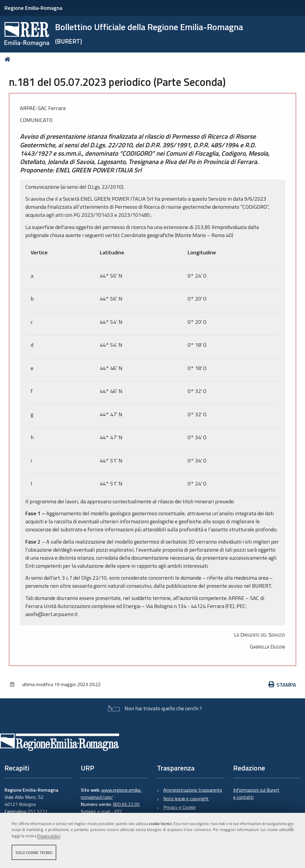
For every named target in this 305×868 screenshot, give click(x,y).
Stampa (282, 685)
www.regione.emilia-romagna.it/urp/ (111, 793)
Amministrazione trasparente (193, 790)
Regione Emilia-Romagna (33, 8)
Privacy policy (49, 836)
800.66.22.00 (126, 804)
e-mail (104, 811)
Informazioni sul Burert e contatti (256, 793)
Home (8, 59)
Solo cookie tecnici (34, 852)
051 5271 (38, 811)
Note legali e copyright (186, 799)
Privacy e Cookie (179, 807)
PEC (118, 811)
